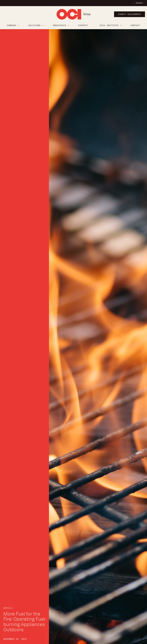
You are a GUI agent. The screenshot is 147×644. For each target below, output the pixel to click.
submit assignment (130, 14)
